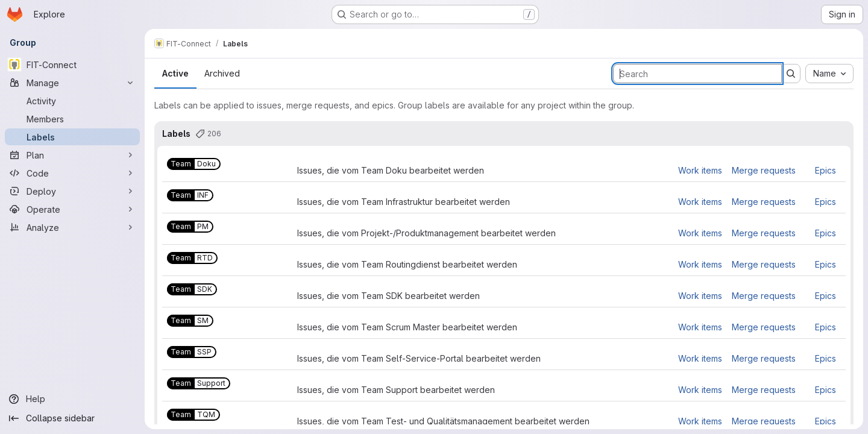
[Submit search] (791, 74)
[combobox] (829, 74)
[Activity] (72, 101)
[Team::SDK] (192, 289)
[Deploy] (72, 191)
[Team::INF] (190, 195)
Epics (826, 170)
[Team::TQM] (193, 415)
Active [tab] (175, 73)
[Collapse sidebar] (72, 418)
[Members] (72, 119)
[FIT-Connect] (72, 64)
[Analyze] (72, 227)
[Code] (72, 173)
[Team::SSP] (192, 352)
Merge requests (764, 170)
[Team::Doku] (194, 164)
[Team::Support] (199, 383)
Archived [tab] (222, 73)
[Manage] (72, 83)
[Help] (72, 399)
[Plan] (72, 155)
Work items (700, 170)
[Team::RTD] (192, 258)
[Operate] (72, 209)
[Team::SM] (190, 321)
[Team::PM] (190, 227)
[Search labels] (697, 74)
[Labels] (72, 137)
